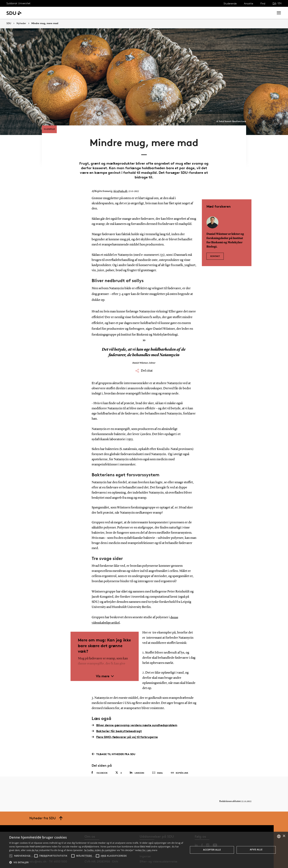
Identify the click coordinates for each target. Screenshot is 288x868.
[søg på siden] (241, 13)
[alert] (144, 850)
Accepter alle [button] (212, 850)
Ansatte (249, 3)
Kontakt (215, 242)
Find (263, 3)
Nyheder (76, 13)
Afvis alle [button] (256, 850)
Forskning (59, 13)
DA (274, 3)
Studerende (230, 3)
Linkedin (137, 760)
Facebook (100, 760)
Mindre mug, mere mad (45, 23)
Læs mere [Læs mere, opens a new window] (152, 850)
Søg (267, 13)
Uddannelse (39, 13)
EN (280, 3)
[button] (11, 856)
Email (157, 760)
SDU (9, 23)
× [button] (284, 836)
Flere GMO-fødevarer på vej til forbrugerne (125, 724)
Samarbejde (95, 13)
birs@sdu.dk (120, 179)
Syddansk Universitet (18, 3)
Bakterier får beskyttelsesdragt (117, 718)
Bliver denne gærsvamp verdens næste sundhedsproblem (134, 712)
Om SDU (131, 13)
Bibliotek (114, 13)
